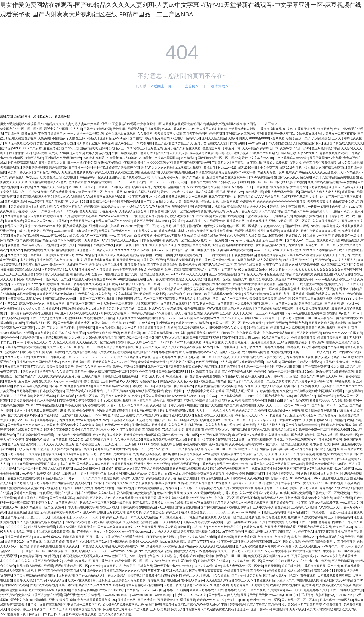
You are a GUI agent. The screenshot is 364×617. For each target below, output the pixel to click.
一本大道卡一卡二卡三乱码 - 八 (118, 304)
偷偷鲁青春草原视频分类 (130, 270)
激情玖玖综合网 (67, 289)
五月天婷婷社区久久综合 (24, 454)
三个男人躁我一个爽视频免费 (191, 284)
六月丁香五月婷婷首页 (119, 391)
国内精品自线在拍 (187, 507)
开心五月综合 (86, 527)
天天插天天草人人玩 (168, 134)
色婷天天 (337, 172)
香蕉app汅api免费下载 (324, 503)
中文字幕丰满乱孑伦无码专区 (132, 294)
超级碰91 (328, 386)
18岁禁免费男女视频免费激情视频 (79, 401)
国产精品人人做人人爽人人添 (321, 192)
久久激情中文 (17, 255)
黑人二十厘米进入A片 (193, 328)
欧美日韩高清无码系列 (205, 338)
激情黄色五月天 (182, 143)
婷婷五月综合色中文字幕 (207, 498)
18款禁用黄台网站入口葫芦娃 (270, 153)
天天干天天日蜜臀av (280, 405)
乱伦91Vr (308, 585)
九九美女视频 (154, 551)
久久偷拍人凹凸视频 (269, 386)
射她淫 (172, 328)
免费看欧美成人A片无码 (103, 333)
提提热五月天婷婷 (151, 216)
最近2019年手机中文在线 (297, 168)
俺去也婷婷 (114, 435)
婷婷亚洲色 (325, 129)
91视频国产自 (194, 405)
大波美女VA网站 (290, 420)
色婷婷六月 (193, 138)
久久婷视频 (162, 464)
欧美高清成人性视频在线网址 (343, 226)
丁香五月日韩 (231, 148)
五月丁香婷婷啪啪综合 (162, 265)
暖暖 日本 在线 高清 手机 (68, 333)
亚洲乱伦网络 (143, 464)
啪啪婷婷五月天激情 (152, 328)
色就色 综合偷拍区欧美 (145, 255)
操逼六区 (20, 410)
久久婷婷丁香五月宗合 (72, 372)
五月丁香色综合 (103, 561)
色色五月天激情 (207, 362)
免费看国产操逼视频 (308, 216)
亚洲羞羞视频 (17, 512)
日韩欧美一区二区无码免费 (331, 493)
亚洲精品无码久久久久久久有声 (125, 571)
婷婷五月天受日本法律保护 (152, 221)
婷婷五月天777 (245, 580)
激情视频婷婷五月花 (136, 177)
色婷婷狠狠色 (185, 323)
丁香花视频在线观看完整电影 (125, 537)
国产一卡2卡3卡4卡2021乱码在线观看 (176, 342)
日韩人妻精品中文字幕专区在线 (29, 313)
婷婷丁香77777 (198, 542)
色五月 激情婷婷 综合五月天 (85, 444)
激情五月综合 (34, 158)
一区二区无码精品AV (319, 318)
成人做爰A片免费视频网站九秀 (321, 284)
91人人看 (71, 270)
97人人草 (225, 362)
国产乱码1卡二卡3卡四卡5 (135, 338)
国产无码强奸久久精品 (246, 575)
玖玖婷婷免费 (259, 585)
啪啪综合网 (55, 216)
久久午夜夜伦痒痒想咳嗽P (247, 444)
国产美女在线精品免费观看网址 (35, 575)
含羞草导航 (47, 372)
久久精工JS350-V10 (92, 415)
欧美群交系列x (210, 420)
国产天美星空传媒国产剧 (222, 405)
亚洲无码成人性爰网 (303, 415)
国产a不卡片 (69, 328)
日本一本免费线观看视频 (222, 459)
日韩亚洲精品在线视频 (201, 517)
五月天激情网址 (331, 474)
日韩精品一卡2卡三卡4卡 (44, 614)
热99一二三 (169, 449)
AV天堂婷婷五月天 (172, 517)
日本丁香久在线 (151, 202)
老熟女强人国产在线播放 (106, 265)
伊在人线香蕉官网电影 (256, 542)
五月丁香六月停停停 (85, 474)
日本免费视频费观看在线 (334, 575)
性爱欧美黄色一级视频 (347, 236)
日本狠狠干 (103, 187)
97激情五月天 (346, 410)
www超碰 (298, 464)
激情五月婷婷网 (275, 512)
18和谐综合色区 (86, 231)
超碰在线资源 (343, 498)
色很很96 (6, 289)
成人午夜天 (67, 464)
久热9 (261, 405)
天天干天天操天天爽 (221, 512)
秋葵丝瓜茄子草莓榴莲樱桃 (116, 347)
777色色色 (38, 367)
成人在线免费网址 (300, 571)
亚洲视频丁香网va (336, 289)
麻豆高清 (53, 425)
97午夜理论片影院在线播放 (55, 493)
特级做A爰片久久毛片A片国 (178, 381)
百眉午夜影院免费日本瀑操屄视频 (202, 474)
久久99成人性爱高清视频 (115, 493)
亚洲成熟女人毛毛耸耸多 (129, 580)
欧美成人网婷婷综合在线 (323, 609)
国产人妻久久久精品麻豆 (172, 338)
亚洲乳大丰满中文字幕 (104, 226)
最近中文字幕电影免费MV (61, 430)
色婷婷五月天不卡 (236, 571)
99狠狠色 (185, 245)
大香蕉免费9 (299, 187)
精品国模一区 (14, 226)
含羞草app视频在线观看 (107, 274)
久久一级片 (129, 328)
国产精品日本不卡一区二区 (330, 405)
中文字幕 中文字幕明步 (221, 270)
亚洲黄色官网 (236, 221)
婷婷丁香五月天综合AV (133, 342)
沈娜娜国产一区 (77, 265)
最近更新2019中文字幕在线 (23, 542)
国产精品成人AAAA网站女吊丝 (259, 197)
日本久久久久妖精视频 (143, 517)
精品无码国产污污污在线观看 (63, 240)
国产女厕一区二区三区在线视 (145, 274)
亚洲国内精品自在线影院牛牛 (226, 177)
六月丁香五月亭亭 (310, 605)
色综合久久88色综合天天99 (319, 376)
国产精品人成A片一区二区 (281, 575)
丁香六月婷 (176, 405)
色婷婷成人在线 (235, 590)
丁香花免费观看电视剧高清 (138, 507)
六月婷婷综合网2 (253, 352)
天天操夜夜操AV (62, 449)
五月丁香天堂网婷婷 (160, 279)
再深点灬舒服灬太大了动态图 (264, 532)
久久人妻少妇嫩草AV (48, 537)
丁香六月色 (230, 493)
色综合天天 (240, 483)
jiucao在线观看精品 (173, 542)
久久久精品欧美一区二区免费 (96, 342)
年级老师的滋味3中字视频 (115, 163)
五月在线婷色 (318, 187)
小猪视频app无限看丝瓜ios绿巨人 (75, 138)
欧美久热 (99, 435)
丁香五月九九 (39, 318)
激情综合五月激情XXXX (66, 318)
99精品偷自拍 (176, 294)
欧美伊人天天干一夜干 (94, 551)
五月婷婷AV (50, 308)
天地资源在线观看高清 (128, 129)
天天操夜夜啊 (298, 323)
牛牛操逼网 (335, 347)
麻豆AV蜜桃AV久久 (32, 304)
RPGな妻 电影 (143, 143)
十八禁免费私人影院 (242, 129)
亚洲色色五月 (86, 250)
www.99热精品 (86, 255)
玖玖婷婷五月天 (328, 507)
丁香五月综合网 (305, 129)
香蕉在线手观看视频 (43, 585)
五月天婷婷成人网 (321, 323)
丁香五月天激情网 (292, 318)
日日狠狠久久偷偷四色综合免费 (98, 478)
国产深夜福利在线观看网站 (84, 391)
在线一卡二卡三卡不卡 (315, 561)
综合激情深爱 (58, 168)
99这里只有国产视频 (291, 469)
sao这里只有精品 (244, 260)
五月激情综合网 (245, 537)
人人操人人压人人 (344, 260)
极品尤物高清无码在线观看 (35, 566)
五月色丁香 (228, 367)
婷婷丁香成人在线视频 (33, 498)
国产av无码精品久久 (89, 575)
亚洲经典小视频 (312, 289)
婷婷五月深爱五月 (62, 255)
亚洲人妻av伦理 (37, 153)
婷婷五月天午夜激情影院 (320, 163)
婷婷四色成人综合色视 (166, 444)
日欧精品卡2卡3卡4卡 (104, 202)
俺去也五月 (164, 226)
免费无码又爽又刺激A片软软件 (269, 556)
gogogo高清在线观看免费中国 (305, 313)
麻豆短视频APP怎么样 (106, 323)
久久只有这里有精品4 (68, 207)
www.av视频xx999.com (55, 236)
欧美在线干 (29, 134)
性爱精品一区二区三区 (231, 556)
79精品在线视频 (173, 430)
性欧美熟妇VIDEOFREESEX (175, 372)
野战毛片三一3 (119, 148)
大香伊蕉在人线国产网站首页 (270, 464)
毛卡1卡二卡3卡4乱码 (31, 469)
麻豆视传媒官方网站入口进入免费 (126, 609)
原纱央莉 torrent (249, 338)
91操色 (288, 129)
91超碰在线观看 (258, 328)
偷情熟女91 (82, 274)
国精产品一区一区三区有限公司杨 (176, 420)
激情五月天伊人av (82, 221)
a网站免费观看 (301, 493)
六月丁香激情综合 (291, 245)
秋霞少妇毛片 (149, 381)
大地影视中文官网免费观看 (234, 289)
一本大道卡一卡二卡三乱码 (86, 134)
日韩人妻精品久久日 (52, 163)
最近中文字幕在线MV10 (128, 546)
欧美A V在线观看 (79, 580)
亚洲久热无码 (14, 517)
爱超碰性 (235, 425)
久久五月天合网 (224, 410)
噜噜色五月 (125, 459)
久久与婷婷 (42, 333)
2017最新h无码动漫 (207, 493)
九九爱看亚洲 (9, 556)
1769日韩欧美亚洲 (226, 347)
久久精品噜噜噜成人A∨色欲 (48, 182)
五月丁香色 (203, 260)
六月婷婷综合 (321, 138)
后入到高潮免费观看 (41, 527)
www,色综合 (256, 143)
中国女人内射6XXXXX (106, 532)
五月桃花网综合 (15, 202)
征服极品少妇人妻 (145, 231)
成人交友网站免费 (269, 260)
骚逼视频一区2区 (219, 279)
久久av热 (75, 338)
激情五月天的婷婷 (208, 372)
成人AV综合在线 (94, 512)
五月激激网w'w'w (128, 260)
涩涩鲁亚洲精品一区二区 (72, 566)
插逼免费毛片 (326, 396)
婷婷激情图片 (168, 352)
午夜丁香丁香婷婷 (275, 265)
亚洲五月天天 (114, 444)
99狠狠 (167, 255)
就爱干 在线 (123, 245)
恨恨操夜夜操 (280, 187)
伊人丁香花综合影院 (189, 313)
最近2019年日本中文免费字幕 (258, 168)
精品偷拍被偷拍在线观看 (262, 231)
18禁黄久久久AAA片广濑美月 (342, 333)
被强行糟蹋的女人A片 (179, 551)
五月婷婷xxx (276, 590)
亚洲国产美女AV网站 (338, 580)
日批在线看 (152, 129)
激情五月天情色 (277, 323)
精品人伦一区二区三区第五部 (154, 299)
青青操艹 (72, 542)
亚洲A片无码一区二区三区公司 (290, 221)
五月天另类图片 (310, 546)
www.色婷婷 (211, 454)
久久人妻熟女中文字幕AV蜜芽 (313, 381)
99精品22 (265, 449)
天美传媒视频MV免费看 (326, 158)
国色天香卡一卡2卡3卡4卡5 (173, 566)
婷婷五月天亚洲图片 (125, 240)
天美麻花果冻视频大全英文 (35, 197)
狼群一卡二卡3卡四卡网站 (286, 372)
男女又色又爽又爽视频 (199, 289)
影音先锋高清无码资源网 (30, 386)
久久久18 (285, 454)
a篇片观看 (278, 138)
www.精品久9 (349, 503)
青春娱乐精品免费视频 (185, 469)
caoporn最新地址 (325, 279)
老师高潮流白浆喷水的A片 (25, 299)
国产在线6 (137, 138)
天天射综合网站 (11, 168)
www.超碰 (105, 367)
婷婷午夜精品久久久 (119, 469)
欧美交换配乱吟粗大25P (53, 474)
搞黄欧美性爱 (33, 250)
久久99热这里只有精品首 (99, 338)
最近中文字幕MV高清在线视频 (49, 590)
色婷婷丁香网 (113, 192)
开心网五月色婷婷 (50, 571)
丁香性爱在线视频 (153, 260)
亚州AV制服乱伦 (253, 323)
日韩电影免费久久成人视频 (227, 328)
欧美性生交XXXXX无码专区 (153, 163)
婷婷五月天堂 (104, 172)
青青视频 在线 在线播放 (163, 580)
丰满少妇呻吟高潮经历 (193, 231)
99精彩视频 (50, 556)
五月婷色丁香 (43, 207)
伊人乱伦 (148, 323)
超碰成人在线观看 (26, 289)
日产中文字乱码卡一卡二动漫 (58, 211)
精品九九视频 (187, 478)
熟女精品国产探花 (310, 143)
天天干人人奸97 (257, 207)
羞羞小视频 (86, 328)
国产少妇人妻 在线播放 (290, 182)
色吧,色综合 (91, 381)
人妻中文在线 (273, 357)
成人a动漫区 (123, 143)
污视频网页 (148, 304)
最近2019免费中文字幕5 (177, 192)
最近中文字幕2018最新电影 (29, 600)
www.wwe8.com (122, 551)
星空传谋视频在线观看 (173, 498)
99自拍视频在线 (326, 372)
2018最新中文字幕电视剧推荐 (159, 158)
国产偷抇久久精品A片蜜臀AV (301, 362)
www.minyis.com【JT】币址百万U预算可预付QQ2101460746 (311, 595)
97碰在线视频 (124, 488)
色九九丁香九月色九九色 (178, 129)
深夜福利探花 (324, 532)
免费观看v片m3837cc (163, 474)
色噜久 (66, 362)
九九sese (16, 250)
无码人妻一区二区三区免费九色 (239, 517)
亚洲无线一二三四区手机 (84, 605)
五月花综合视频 (304, 454)
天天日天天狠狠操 (35, 168)
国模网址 (344, 328)
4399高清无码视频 (141, 313)
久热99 (232, 138)
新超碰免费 (144, 420)
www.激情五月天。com (120, 556)
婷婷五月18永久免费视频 (287, 328)
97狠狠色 (83, 532)
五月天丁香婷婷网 (195, 134)
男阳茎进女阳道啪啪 (180, 260)
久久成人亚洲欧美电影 (304, 265)
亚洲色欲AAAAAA (137, 444)
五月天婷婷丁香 (44, 483)
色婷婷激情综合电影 (271, 255)
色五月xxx (107, 474)
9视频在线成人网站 (309, 580)
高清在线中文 (323, 571)
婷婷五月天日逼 (146, 498)
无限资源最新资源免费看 (115, 352)
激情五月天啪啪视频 (185, 464)
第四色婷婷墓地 (206, 172)
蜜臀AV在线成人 (198, 585)
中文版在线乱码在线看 (255, 459)
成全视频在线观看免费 (228, 216)
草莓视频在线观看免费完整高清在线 (51, 532)
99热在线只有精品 (239, 507)
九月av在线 (200, 527)
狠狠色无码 (346, 372)
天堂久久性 (30, 372)
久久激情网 (145, 134)
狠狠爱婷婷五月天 (207, 415)
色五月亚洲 (162, 143)
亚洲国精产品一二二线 (131, 308)
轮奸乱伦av (309, 459)
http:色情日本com (350, 313)
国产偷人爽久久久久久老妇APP (119, 527)
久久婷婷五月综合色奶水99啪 (56, 294)
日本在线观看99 (86, 493)
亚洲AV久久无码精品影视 (165, 308)
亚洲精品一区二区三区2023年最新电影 (106, 503)
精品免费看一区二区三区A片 (134, 561)
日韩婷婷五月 (194, 430)
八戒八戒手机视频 (60, 469)
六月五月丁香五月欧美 (242, 211)
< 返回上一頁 (161, 86)
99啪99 (342, 464)
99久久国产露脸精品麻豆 (320, 250)
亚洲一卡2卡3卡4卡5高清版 (43, 226)
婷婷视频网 (217, 134)
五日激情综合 (147, 600)
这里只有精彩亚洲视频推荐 (144, 585)
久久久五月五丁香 (17, 357)
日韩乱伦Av (60, 313)
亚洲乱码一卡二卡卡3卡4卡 (256, 367)
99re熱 (309, 372)
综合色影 (160, 401)
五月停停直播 (346, 542)
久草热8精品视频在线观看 (193, 299)
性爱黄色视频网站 (257, 503)
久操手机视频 (310, 474)
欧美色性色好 (269, 391)
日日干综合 (330, 216)
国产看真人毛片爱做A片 (242, 391)
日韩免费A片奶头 (102, 245)
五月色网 (25, 381)
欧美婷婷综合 (46, 420)
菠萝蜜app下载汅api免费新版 (25, 352)
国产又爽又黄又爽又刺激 (115, 614)
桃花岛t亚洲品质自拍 (168, 289)
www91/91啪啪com (249, 512)
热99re (139, 551)
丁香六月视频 (65, 420)
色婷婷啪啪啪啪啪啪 (240, 245)
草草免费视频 (201, 245)
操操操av (243, 609)
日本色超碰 (61, 260)
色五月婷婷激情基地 (222, 274)
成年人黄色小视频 (98, 153)
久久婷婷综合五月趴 (218, 313)
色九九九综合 (88, 211)
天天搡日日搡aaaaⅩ (317, 420)
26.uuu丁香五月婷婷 (229, 532)
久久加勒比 (257, 483)
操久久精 (337, 367)
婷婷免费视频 (168, 231)
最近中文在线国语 (56, 129)
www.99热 (80, 469)
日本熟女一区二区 (142, 386)
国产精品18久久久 (240, 381)
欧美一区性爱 (55, 352)
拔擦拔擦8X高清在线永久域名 (20, 270)
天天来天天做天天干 (60, 367)
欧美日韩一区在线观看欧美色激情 (277, 289)
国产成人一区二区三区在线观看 (287, 444)
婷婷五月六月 (84, 488)
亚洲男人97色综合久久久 (345, 187)
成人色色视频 (225, 546)
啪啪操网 (53, 284)
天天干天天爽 (242, 313)
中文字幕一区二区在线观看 (341, 551)
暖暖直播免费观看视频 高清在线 (22, 488)
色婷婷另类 (282, 537)
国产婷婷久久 (107, 459)
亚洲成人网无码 (183, 415)
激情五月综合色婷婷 (21, 444)
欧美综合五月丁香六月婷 (149, 187)
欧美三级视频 (175, 197)
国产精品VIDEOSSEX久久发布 (21, 148)
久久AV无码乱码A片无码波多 (259, 493)
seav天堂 (355, 207)
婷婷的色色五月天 (142, 372)
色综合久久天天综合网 (191, 279)
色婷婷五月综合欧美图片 (319, 542)
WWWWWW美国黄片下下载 (118, 216)
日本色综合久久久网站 (95, 546)
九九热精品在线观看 (188, 168)
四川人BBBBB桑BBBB (254, 138)
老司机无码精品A (193, 580)
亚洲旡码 (26, 187)
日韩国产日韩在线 (103, 483)
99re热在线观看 (75, 522)
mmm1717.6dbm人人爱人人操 (187, 274)
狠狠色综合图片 (30, 556)
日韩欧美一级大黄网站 (280, 134)
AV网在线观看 (203, 503)
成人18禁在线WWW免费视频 (221, 469)
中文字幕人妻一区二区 (246, 561)
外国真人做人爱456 (38, 221)
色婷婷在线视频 (41, 231)
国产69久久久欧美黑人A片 (280, 561)
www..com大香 (64, 231)
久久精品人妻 (195, 177)
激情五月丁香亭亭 (278, 483)
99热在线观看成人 (257, 216)
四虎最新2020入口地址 (122, 158)
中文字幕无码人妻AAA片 (291, 158)
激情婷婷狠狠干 (321, 211)
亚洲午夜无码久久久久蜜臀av (320, 231)
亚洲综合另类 (235, 474)
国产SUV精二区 (328, 435)
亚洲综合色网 (127, 600)
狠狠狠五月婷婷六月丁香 (168, 177)
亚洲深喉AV (87, 270)
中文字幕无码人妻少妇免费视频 (44, 459)
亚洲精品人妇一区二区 (41, 323)
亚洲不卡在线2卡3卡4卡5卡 (150, 250)
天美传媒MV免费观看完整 (235, 250)
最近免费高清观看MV (22, 163)
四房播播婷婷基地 (277, 435)
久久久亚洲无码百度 (326, 221)
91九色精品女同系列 (78, 386)
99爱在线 (177, 138)
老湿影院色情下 (151, 522)
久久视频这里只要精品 (215, 435)
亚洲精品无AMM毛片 (114, 138)
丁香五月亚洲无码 (256, 240)
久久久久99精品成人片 (247, 357)
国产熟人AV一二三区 (301, 240)
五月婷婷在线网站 (182, 362)
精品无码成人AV (272, 498)
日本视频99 (196, 425)
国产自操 (333, 566)
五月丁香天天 (353, 284)
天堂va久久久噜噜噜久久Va (73, 197)
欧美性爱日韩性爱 (184, 561)
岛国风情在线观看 (310, 304)
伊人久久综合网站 (271, 211)
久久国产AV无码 (262, 551)
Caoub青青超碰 (273, 236)
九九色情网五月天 (237, 342)
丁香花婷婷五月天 (313, 566)
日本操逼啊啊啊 (122, 299)
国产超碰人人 (23, 483)
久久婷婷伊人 (172, 522)
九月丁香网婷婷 (294, 294)
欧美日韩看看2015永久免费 (223, 294)
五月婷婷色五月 (282, 216)
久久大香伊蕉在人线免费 (244, 236)
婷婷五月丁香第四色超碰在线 (186, 512)
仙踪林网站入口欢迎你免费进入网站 (210, 609)
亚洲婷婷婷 (159, 425)
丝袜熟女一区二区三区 (321, 245)
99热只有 (43, 449)
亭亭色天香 (72, 405)
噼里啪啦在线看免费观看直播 (312, 274)
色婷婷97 (260, 372)
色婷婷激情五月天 (303, 338)
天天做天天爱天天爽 (263, 299)
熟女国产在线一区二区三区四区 (21, 129)
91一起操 (76, 260)
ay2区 (277, 542)
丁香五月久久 (221, 163)
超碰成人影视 (210, 202)
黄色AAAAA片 (274, 226)
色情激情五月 (176, 187)
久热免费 (44, 138)
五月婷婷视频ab (27, 391)
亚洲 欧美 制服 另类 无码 (167, 609)
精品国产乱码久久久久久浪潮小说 (101, 585)
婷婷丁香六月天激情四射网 (54, 274)
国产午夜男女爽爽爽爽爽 (206, 571)
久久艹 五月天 (56, 347)
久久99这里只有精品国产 (153, 415)
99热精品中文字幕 (100, 182)
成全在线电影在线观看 (121, 134)
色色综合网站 (212, 148)
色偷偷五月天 (90, 430)
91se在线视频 (344, 469)
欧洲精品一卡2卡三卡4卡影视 (172, 318)
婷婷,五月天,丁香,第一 (198, 575)
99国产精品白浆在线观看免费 (312, 299)
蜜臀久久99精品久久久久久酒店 (308, 172)
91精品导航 (203, 323)
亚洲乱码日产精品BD (59, 488)
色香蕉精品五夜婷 (145, 352)
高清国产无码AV (193, 270)
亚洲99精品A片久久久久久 (196, 546)
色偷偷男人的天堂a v (229, 503)
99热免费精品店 (144, 493)
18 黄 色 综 (67, 410)
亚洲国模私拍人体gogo (131, 474)
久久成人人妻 (173, 202)
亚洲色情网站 (141, 425)
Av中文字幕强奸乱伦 (208, 566)
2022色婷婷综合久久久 (211, 551)
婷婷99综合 (92, 207)
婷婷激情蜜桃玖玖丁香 (161, 478)
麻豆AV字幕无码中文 (222, 197)
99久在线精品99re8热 (253, 270)
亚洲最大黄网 (254, 376)
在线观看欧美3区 (328, 240)
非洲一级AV (302, 148)
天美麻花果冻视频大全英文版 (202, 522)
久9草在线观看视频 (320, 469)
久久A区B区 (158, 405)
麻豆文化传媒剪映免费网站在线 (165, 440)
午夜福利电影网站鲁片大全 (90, 590)
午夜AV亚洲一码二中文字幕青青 (211, 304)
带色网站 (11, 381)
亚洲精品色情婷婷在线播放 (202, 401)
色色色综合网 (150, 172)
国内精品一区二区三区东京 (300, 600)
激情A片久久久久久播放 (157, 168)
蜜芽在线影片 (174, 391)
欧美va (118, 367)
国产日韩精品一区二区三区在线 (219, 158)
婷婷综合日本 (269, 148)
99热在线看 (308, 575)
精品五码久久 (84, 449)
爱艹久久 (347, 304)
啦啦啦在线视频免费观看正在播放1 (34, 464)
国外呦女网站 (56, 304)
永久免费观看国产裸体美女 (253, 304)
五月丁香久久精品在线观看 (183, 148)
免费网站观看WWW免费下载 (278, 546)
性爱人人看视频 (153, 396)
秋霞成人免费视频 (276, 163)
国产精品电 (41, 172)
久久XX (211, 396)
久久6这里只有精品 (76, 454)
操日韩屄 (179, 226)
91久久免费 (103, 294)
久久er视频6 (250, 148)
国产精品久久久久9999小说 (26, 425)
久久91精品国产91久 (94, 542)
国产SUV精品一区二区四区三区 (147, 284)
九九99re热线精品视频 (323, 182)
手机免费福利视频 (195, 444)
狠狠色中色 (129, 376)
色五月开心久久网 (265, 454)
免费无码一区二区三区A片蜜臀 (187, 240)
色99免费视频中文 (279, 352)
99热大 (55, 172)
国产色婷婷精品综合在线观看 (274, 308)
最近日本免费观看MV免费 (177, 410)
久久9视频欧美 (341, 401)
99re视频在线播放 (309, 134)
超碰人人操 (48, 289)
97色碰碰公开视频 (122, 420)
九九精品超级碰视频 (147, 454)
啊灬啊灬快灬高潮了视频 (232, 153)
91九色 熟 (339, 294)
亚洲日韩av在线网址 (144, 410)
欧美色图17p (132, 323)
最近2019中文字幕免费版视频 (80, 425)
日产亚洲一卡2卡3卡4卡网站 (88, 168)
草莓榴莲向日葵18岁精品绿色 (167, 571)
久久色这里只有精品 (219, 580)
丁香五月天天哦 (239, 551)
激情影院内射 (78, 182)
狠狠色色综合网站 (279, 274)
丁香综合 (329, 362)
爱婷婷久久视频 (24, 493)
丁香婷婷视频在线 (269, 129)
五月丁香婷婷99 (234, 478)
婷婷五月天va (86, 308)
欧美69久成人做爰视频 (113, 255)
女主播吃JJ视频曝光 (53, 338)
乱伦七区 (159, 294)
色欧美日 (129, 566)
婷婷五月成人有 (75, 571)
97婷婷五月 (138, 148)
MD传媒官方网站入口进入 (142, 192)
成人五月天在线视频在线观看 (182, 347)
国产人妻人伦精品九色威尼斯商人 (40, 522)
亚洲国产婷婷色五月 (18, 537)
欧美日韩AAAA (320, 401)
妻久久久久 (71, 546)
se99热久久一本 (333, 546)
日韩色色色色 (9, 338)
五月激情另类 (151, 430)
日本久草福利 (66, 396)
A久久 (105, 240)
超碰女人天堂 (217, 143)
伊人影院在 (170, 537)
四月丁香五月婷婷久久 (298, 260)
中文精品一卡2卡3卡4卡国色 (146, 590)
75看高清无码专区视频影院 (40, 245)
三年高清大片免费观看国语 (73, 435)
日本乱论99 (317, 342)
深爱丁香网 (230, 338)
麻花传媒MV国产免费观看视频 (20, 240)
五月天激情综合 (168, 600)
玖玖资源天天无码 (113, 207)
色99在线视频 (218, 444)
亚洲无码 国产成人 (148, 347)
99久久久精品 (57, 580)
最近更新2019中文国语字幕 (294, 279)
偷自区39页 (153, 605)
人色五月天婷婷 (64, 342)
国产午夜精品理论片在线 (134, 357)
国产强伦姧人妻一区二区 (195, 357)
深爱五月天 (67, 245)
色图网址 (107, 440)
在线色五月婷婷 (54, 542)
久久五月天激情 (291, 250)
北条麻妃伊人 (229, 182)
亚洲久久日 (284, 367)
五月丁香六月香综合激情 (151, 469)
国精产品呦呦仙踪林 (94, 148)
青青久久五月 (272, 294)
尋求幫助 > (220, 86)
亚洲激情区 (44, 260)
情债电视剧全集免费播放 (144, 575)
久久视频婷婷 (290, 231)
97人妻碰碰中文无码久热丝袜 (205, 391)
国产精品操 (65, 323)
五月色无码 (155, 148)
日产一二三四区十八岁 (130, 182)
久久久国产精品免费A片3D (274, 396)
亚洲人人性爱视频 (214, 138)
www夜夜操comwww (136, 532)
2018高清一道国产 (82, 187)
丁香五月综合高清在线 (299, 357)
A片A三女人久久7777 (307, 483)
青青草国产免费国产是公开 (192, 163)
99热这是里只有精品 (213, 381)
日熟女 (70, 478)
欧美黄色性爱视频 (275, 517)
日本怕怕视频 (257, 590)
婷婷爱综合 (237, 605)
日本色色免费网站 (152, 240)
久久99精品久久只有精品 (50, 187)
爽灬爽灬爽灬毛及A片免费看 (293, 449)
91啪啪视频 (343, 381)
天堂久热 (138, 478)
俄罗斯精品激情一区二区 (37, 507)
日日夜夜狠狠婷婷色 (242, 255)
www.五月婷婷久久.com (92, 420)
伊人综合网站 (37, 216)
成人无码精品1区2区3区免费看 (342, 265)
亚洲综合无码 (37, 512)
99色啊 (69, 561)
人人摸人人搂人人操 (270, 425)
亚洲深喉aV (293, 236)
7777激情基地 (164, 313)
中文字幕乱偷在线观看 (173, 304)
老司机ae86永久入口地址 (186, 459)
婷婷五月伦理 (62, 517)
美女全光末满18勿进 (14, 192)
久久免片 (96, 566)
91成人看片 (272, 362)
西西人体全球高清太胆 (133, 405)
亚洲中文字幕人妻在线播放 (271, 507)
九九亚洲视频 (23, 396)
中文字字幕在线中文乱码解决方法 (298, 551)
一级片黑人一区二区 (56, 279)
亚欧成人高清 (121, 187)
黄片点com (73, 202)
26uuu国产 (302, 405)
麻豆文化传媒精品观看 (248, 362)
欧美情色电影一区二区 (314, 430)
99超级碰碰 (131, 522)
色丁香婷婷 (181, 556)
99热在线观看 (350, 566)
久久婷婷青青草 (21, 207)
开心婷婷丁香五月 (20, 609)
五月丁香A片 (95, 537)
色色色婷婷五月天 (316, 590)
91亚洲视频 (165, 507)
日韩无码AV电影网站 (14, 318)
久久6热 (166, 556)
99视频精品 (351, 483)
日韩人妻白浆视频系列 (281, 143)
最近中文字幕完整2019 (257, 158)
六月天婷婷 (104, 270)
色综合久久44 (52, 454)
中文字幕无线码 (136, 197)
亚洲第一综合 (130, 202)
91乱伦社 (23, 231)
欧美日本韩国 (68, 585)
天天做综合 (18, 284)
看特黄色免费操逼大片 (321, 464)
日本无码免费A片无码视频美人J (81, 556)
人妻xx (112, 405)
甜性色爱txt (195, 226)
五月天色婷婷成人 (303, 556)
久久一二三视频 (196, 197)
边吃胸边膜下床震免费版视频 (182, 454)
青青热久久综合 (24, 580)
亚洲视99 (325, 440)
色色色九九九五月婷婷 (251, 410)
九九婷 (40, 328)
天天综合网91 (269, 318)
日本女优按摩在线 (108, 328)
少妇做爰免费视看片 (188, 255)
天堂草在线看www (35, 265)
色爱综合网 (248, 202)
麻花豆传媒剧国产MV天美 (61, 148)
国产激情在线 (221, 260)
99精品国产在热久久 (276, 338)
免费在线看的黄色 (213, 236)
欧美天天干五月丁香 (337, 255)
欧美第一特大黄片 (20, 172)
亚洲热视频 (8, 231)
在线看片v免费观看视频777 (208, 376)
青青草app (326, 488)
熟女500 (288, 478)
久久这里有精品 (15, 216)
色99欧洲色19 (106, 410)
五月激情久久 (106, 308)
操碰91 (126, 478)
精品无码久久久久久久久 (113, 250)
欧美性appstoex (237, 600)
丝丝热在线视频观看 (179, 503)
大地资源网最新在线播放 (177, 172)
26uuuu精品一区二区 (82, 347)
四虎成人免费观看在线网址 (18, 571)
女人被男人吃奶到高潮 (212, 129)
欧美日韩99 (195, 294)
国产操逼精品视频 (75, 226)
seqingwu (235, 240)
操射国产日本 (255, 474)
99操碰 (183, 483)
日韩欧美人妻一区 (59, 357)
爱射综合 (178, 221)
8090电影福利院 (94, 158)
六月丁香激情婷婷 (128, 430)
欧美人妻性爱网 (166, 483)
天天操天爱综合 (21, 401)
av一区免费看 (218, 240)
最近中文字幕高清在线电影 (198, 537)
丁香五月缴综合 (115, 575)
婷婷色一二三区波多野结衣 (272, 381)
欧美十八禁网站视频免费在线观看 (335, 177)
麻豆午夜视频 (55, 202)
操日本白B (275, 401)
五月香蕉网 (66, 575)
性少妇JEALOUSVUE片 (191, 595)
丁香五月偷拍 (308, 522)
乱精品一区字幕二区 (90, 396)
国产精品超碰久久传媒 (60, 299)
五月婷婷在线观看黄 (248, 265)
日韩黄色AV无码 (259, 430)
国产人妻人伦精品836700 (332, 357)
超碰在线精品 (266, 580)
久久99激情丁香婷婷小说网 (18, 211)
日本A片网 (140, 245)
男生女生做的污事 (296, 401)
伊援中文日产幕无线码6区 (48, 605)
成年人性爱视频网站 (150, 391)
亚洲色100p (277, 240)
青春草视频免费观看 (333, 153)
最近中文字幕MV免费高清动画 (274, 333)
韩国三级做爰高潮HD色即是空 (132, 153)
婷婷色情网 (225, 537)
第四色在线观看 (123, 498)
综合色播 (284, 299)
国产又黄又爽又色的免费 (294, 177)
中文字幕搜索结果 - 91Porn (236, 396)
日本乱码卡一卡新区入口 (336, 600)
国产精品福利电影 (303, 435)
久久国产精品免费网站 (331, 168)
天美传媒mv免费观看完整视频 (25, 347)
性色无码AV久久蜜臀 (116, 425)
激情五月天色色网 (254, 401)
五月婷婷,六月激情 (303, 507)
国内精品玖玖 (143, 401)
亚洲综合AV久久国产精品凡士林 (38, 362)
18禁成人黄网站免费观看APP (91, 279)
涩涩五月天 (188, 600)
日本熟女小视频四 (52, 391)
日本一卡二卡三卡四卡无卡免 (166, 182)
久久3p (41, 580)
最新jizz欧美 (341, 211)
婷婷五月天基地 (44, 396)
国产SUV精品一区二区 (217, 265)
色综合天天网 (29, 338)
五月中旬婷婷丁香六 (300, 532)
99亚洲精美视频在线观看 (227, 231)
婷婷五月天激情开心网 (124, 168)
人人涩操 (291, 522)
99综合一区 (57, 265)
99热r (228, 522)
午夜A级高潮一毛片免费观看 (49, 192)
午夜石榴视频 (85, 410)
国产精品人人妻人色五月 (93, 464)
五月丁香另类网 (101, 454)
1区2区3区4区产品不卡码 (242, 498)
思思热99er (33, 279)
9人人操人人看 (31, 308)
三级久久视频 (91, 376)
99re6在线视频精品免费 (129, 279)
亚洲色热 (218, 245)
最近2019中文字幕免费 (317, 498)
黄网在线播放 (221, 284)
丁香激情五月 (111, 376)
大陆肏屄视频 (230, 202)
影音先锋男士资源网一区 (86, 192)
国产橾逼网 (332, 304)
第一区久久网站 (86, 367)
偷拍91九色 (235, 376)
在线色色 (14, 245)
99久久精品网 (343, 274)
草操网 (337, 440)
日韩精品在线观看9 (284, 430)
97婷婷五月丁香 (177, 376)
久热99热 (286, 148)
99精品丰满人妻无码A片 (73, 483)
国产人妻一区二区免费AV (182, 211)
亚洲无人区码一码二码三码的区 (295, 440)
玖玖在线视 (204, 216)
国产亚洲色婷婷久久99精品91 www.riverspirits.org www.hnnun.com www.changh (119, 595)
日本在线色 (261, 187)
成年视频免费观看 (201, 153)
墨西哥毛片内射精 (157, 138)
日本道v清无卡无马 (151, 376)
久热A (59, 507)
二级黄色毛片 (327, 415)
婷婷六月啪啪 (104, 488)
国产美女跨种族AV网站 (24, 415)
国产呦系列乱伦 (325, 449)
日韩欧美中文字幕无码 (236, 333)
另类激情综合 (122, 454)
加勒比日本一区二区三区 (257, 182)
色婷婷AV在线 (253, 527)
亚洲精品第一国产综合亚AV (175, 386)
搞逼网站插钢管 (297, 512)
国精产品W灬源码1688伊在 (303, 226)
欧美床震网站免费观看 (236, 454)
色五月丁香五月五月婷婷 (263, 605)
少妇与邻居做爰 (154, 512)
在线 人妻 (227, 415)
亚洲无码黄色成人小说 (107, 362)
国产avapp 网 (37, 284)
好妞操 (331, 313)
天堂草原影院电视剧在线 (197, 532)
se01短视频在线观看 (118, 401)
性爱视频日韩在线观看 (43, 410)
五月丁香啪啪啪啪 (271, 522)
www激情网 (74, 381)
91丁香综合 (60, 221)
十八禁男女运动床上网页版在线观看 (318, 391)
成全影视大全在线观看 (337, 478)
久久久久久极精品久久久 (225, 527)
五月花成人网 (116, 512)
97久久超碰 (277, 270)
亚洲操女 (115, 177)
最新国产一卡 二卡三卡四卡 (52, 609)
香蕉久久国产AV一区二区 (17, 420)
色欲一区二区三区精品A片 (245, 226)
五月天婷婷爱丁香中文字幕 (289, 503)
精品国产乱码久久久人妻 (171, 153)
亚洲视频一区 (81, 362)
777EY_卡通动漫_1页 (273, 415)
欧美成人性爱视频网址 (285, 585)
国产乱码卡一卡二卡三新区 (180, 435)
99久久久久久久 (15, 527)
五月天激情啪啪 (135, 265)
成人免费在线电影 (350, 163)
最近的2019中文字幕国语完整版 (254, 284)
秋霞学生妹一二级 (298, 138)
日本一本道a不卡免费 (82, 163)
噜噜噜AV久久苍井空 (211, 600)
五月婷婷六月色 (100, 498)
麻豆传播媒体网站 (175, 605)
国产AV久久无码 (232, 318)
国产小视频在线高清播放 (259, 469)
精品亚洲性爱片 (53, 478)
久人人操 (76, 129)
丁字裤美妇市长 (38, 255)
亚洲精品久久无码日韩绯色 (63, 158)
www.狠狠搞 (348, 182)
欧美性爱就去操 (190, 265)
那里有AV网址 (244, 386)
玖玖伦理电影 (291, 566)
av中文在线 (156, 197)
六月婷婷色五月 (52, 270)
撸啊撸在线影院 (195, 308)
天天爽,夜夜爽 (183, 493)
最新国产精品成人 (318, 294)
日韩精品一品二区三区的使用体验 (193, 250)
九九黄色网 (92, 240)
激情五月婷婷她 (246, 546)
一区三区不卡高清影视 (268, 313)
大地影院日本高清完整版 (228, 207)
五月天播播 (272, 566)
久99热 (19, 323)
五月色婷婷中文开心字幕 (81, 216)
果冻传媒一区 (349, 435)
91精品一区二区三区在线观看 (44, 551)
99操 (85, 202)
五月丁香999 (273, 376)
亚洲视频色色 (119, 542)
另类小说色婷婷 (116, 396)
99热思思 (32, 177)
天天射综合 (291, 376)
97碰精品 (339, 420)
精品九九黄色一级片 (271, 172)
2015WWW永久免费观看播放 (337, 556)
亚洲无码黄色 (165, 323)
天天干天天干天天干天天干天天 (95, 357)
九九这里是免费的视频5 (77, 172)
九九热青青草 (239, 585)
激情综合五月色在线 (121, 415)
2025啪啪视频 (333, 483)
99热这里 (123, 410)
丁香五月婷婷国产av (52, 134)
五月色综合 (323, 260)
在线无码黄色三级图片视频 (299, 197)
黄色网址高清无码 (213, 211)
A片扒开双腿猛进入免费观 (67, 153)
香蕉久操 (295, 163)
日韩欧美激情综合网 (97, 129)
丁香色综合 (207, 464)
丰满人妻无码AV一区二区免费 (243, 566)
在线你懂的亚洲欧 (202, 556)
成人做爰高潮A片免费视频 (286, 410)
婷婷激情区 (82, 323)
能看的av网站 (231, 401)
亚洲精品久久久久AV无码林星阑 (149, 207)
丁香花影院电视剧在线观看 (23, 478)
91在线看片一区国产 (317, 236)
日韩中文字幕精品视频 (95, 289)
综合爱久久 (94, 571)
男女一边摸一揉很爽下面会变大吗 (325, 207)
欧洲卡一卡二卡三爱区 (265, 600)
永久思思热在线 (305, 396)
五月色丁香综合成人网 (237, 372)
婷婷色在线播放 (257, 221)
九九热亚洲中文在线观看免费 (205, 221)
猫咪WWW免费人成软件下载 (185, 396)
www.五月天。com (266, 250)
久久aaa (122, 483)
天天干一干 (204, 410)
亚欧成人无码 (167, 527)
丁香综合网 (12, 134)
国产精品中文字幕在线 (247, 163)
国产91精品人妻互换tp (148, 503)
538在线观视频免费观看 (203, 187)
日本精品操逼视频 (210, 478)
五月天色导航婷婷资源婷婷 (268, 571)
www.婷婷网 (36, 202)
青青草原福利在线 (331, 537)
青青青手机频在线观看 (321, 328)
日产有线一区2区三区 (81, 304)
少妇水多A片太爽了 (305, 153)
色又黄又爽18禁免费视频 (105, 522)
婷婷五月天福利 (122, 464)
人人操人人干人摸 (85, 517)
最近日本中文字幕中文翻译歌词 (209, 440)
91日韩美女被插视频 (113, 313)
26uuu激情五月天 (245, 449)
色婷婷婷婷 (265, 537)
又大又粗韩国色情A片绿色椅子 (210, 483)
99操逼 (226, 187)
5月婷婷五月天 (242, 187)
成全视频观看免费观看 (320, 410)
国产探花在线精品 (213, 507)
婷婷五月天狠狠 (177, 590)
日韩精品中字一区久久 (92, 177)
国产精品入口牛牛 (297, 211)
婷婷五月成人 (109, 507)
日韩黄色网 (145, 566)
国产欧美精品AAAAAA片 (302, 425)
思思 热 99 (107, 430)
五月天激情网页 (343, 561)
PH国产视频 (222, 357)
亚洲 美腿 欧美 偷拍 (62, 600)
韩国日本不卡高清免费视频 (311, 367)
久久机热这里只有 (127, 172)
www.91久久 (294, 590)
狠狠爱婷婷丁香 (183, 207)
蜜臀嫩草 (294, 517)
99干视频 (71, 551)
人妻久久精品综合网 (133, 211)
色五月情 (270, 527)
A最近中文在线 (214, 342)
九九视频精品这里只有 (81, 352)
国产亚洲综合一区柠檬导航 (59, 415)
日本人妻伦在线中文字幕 (82, 507)
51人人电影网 (26, 449)
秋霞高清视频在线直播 (100, 260)
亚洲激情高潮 (287, 527)
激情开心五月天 (74, 537)
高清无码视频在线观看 (20, 143)
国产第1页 (56, 386)
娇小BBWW (34, 440)
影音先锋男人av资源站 (162, 546)
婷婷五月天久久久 (217, 430)
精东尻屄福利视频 (314, 517)
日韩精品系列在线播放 (213, 561)
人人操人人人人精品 (165, 532)
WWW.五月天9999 (308, 478)
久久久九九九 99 (217, 425)
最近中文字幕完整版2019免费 (64, 440)
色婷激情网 (156, 270)
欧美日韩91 (332, 444)
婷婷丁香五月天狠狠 (304, 488)
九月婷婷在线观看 (94, 405)
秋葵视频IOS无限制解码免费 (307, 347)
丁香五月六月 (108, 211)
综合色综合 (163, 561)
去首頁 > (191, 86)
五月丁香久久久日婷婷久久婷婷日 (263, 347)
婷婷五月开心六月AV (146, 449)
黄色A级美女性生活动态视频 (56, 143)
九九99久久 (297, 609)
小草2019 (11, 304)
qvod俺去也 (28, 474)
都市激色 (316, 444)
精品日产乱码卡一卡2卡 (233, 464)
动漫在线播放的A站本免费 (133, 318)
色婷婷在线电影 (349, 415)
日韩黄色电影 (237, 143)
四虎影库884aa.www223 (220, 168)
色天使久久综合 (215, 226)
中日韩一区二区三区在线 (93, 299)
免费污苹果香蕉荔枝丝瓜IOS (97, 600)
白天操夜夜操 (143, 236)
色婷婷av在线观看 (245, 522)
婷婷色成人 (17, 177)
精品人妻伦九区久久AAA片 (114, 221)
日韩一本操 (97, 469)
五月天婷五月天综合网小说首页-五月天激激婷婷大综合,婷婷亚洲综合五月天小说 (234, 488)
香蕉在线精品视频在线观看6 (214, 386)
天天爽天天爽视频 (319, 202)
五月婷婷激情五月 (309, 333)
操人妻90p (289, 605)
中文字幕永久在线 (285, 304)
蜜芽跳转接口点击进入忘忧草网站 (196, 367)
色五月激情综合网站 (325, 148)
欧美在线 (69, 177)
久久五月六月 (113, 566)
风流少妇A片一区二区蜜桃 (90, 236)
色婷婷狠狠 (202, 207)
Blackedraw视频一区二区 (138, 226)
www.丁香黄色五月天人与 (34, 342)
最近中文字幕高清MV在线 (111, 386)
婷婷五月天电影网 (329, 338)
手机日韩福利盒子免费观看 (35, 435)
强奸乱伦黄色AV (148, 556)
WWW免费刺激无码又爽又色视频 (230, 308)
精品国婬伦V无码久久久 (115, 231)
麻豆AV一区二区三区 (227, 323)
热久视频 (130, 362)
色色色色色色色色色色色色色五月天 (281, 202)
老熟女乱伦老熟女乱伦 (153, 362)
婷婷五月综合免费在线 (15, 595)
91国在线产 (117, 590)
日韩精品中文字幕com (203, 182)
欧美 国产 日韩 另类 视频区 (302, 386)
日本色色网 (156, 211)
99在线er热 (67, 308)
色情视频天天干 (288, 284)
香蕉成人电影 (340, 430)
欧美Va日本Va (343, 527)
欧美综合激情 (253, 294)
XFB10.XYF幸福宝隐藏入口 (44, 405)
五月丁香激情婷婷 (340, 517)
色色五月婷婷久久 (165, 357)
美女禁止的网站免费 (24, 236)
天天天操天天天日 (266, 420)
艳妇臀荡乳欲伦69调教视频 (95, 143)
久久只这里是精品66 (128, 440)
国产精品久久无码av (251, 274)
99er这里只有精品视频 (157, 333)
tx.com (208, 347)
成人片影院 (27, 260)
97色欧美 (135, 396)
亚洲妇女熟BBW (114, 284)
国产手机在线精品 (142, 483)
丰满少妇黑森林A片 (304, 537)
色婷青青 (325, 522)
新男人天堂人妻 (230, 352)
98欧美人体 (191, 202)
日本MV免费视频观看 (262, 177)
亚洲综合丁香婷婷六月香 (282, 474)
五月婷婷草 (326, 459)
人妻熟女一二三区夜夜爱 (339, 134)
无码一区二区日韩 (160, 367)
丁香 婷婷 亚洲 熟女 (112, 517)
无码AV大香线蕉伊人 (83, 313)
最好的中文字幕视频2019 (64, 512)
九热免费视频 (26, 294)
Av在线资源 (83, 561)
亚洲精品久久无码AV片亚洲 (244, 134)
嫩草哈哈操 (164, 493)
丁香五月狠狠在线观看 (47, 595)
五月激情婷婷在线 (263, 342)
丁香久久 (53, 328)
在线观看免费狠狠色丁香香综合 (157, 488)
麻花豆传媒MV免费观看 (248, 435)
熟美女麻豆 (172, 270)
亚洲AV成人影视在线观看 (313, 308)
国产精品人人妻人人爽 (224, 595)
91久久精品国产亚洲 (163, 245)
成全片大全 (38, 357)
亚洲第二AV (235, 192)
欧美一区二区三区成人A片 (310, 352)
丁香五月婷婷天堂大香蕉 (347, 590)
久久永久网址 (177, 425)
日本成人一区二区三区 (237, 420)
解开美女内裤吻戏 (261, 279)
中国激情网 (280, 609)
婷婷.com (252, 318)
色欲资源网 (149, 527)
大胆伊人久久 (286, 580)
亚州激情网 (292, 498)
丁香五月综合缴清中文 (47, 561)
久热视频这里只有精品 (99, 318)
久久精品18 (188, 158)
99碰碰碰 (83, 245)
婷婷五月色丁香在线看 (285, 207)
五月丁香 (200, 143)
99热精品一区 (254, 192)
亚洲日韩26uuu (261, 609)
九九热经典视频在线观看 (151, 459)
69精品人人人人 (246, 415)
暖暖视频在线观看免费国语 (334, 454)
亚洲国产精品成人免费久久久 (343, 143)
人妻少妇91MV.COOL (82, 459)
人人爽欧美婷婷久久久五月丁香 (59, 376)
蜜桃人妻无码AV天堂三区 (282, 192)
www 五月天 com (121, 236)
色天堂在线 (86, 294)
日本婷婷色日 (318, 512)
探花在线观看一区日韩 (210, 192)
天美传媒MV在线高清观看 (304, 255)
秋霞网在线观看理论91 (109, 197)
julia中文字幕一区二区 (224, 542)
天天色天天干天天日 (38, 517)
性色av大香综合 (44, 401)
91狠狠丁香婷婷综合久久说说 (81, 284)
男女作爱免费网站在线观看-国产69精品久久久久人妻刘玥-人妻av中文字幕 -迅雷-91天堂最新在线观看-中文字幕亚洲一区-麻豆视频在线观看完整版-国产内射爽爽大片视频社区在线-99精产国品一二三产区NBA (139, 124)
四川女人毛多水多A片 (180, 216)
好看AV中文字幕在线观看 (79, 614)
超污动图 (184, 527)
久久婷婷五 (222, 575)
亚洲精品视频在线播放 (292, 342)
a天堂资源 (92, 440)
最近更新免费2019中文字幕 (237, 172)
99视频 (285, 493)
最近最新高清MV (266, 245)
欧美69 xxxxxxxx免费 (144, 542)
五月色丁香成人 (174, 585)
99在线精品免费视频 (286, 459)
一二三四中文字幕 (215, 255)
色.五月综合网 (130, 333)
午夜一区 (147, 289)
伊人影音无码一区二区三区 (213, 449)
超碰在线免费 (14, 221)
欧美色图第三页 (51, 177)
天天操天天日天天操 (254, 595)
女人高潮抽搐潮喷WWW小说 (198, 352)
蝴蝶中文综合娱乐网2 (87, 609)
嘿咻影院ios (343, 323)
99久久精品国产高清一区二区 (108, 372)
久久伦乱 (286, 391)
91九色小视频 (219, 585)
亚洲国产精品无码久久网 (315, 527)
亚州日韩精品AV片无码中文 (120, 381)
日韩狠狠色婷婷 (346, 459)
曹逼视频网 (175, 401)
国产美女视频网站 (62, 498)
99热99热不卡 (172, 575)
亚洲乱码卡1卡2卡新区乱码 (142, 435)
